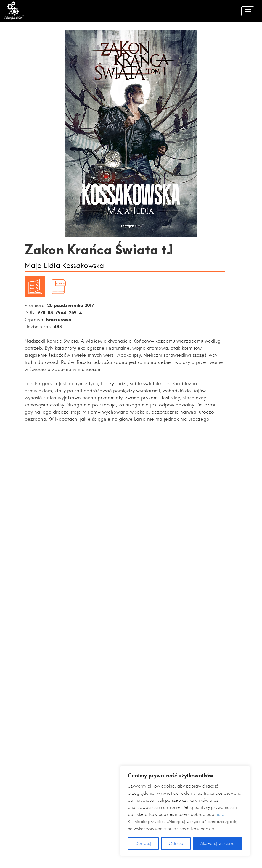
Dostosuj (143, 843)
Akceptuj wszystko (218, 843)
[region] (185, 811)
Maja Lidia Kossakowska (64, 266)
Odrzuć (176, 843)
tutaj (221, 814)
